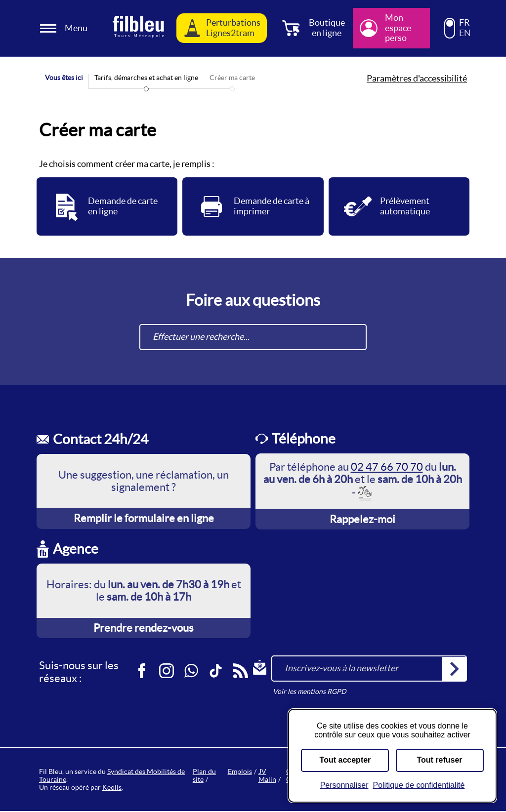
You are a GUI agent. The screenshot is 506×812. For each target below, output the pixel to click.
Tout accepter (345, 760)
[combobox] (253, 338)
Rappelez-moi (362, 520)
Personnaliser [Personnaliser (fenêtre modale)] (344, 785)
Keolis (112, 788)
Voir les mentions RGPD (310, 692)
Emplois (240, 772)
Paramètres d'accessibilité (417, 79)
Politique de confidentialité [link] (419, 785)
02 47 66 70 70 (387, 468)
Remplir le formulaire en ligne (144, 519)
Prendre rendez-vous (144, 629)
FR (464, 23)
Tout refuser (439, 760)
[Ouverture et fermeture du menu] (65, 28)
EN (465, 33)
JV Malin (267, 776)
